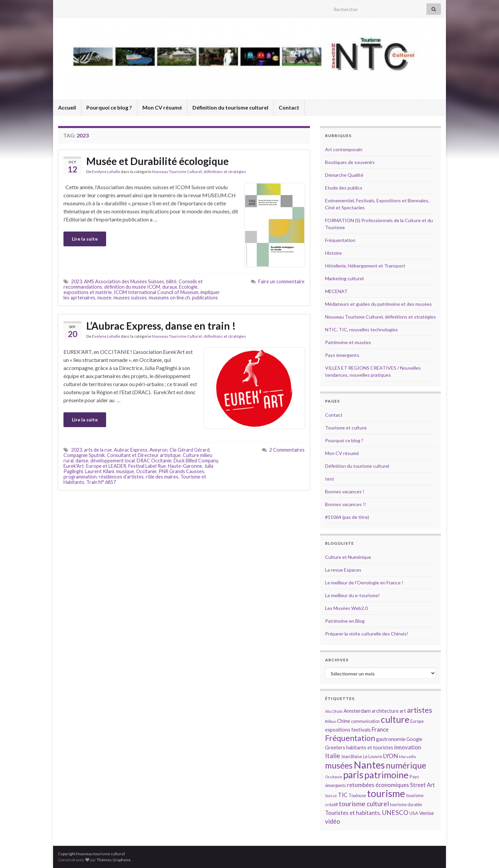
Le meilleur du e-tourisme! (352, 595)
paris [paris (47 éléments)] (353, 775)
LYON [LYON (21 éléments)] (390, 756)
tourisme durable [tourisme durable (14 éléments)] (406, 804)
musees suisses (130, 298)
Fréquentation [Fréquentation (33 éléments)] (350, 738)
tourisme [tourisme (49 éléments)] (386, 793)
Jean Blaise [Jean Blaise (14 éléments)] (352, 756)
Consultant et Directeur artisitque (144, 455)
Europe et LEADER (106, 466)
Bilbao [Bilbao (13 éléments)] (331, 721)
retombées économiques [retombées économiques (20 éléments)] (378, 785)
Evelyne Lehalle (106, 172)
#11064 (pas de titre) (347, 517)
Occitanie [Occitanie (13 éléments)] (334, 777)
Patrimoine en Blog (345, 621)
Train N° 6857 (101, 482)
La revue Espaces (343, 570)
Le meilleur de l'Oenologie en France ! (364, 583)
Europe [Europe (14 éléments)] (417, 721)
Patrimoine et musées (348, 342)
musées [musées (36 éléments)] (339, 765)
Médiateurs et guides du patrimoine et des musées (378, 304)
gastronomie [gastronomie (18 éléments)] (391, 739)
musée (104, 298)
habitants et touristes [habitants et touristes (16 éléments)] (370, 748)
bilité (171, 281)
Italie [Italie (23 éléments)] (333, 756)
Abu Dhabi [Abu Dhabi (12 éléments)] (334, 711)
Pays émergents (342, 355)
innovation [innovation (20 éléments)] (408, 747)
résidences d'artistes (121, 477)
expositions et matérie (88, 292)
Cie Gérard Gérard (190, 450)
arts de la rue (98, 450)
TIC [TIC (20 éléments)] (343, 795)
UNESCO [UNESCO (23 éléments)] (395, 812)
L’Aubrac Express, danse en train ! (161, 326)
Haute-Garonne (185, 466)
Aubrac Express (131, 450)
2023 (77, 281)
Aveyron (158, 450)
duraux (170, 287)
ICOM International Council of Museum (156, 292)
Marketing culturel (344, 278)
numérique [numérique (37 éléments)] (406, 765)
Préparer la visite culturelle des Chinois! (367, 634)
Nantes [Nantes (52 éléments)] (369, 765)
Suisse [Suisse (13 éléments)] (331, 796)
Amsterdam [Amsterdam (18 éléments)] (357, 711)
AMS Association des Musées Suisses (124, 281)
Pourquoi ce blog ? (109, 107)
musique (125, 471)
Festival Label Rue (147, 466)
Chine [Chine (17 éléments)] (344, 721)
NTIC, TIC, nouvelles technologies (361, 329)
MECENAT (336, 291)
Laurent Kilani (100, 471)
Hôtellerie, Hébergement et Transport (365, 266)
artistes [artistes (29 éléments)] (420, 710)
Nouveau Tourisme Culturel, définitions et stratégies (199, 172)
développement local (112, 461)
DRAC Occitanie (154, 461)
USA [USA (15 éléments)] (414, 813)
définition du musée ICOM (132, 287)
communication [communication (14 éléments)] (365, 721)
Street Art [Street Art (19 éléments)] (422, 785)
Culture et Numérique (348, 557)
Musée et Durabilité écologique (157, 161)
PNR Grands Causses (181, 471)
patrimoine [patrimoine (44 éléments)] (387, 775)
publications (205, 298)
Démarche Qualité (344, 175)
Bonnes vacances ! (345, 491)
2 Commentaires (287, 450)
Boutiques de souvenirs (350, 162)
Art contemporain (344, 149)
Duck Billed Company (196, 461)
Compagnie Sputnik (84, 455)
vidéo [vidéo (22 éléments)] (333, 821)
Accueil (67, 107)
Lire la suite (85, 239)
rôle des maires (162, 477)
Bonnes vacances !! (346, 504)
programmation (80, 477)
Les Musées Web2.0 (346, 608)
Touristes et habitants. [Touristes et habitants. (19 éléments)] (353, 813)
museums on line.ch (169, 298)
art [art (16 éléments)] (403, 711)
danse (82, 461)
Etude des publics (344, 188)
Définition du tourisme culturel (230, 107)
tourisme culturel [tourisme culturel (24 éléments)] (364, 804)
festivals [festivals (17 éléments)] (361, 730)
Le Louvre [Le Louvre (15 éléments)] (372, 756)
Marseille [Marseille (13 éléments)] (407, 757)
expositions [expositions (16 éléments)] (338, 730)
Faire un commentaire (281, 281)
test (330, 479)
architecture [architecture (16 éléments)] (385, 711)
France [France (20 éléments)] (380, 729)
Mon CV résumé (162, 107)
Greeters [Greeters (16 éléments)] (335, 748)
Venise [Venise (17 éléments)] (426, 813)
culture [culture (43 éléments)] (395, 719)
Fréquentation (340, 240)
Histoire (333, 253)
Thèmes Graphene (114, 860)
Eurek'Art (74, 466)
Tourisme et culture (346, 428)
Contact (289, 107)
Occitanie (146, 471)
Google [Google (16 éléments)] (414, 739)
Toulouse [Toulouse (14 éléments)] (357, 795)
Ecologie (188, 287)
